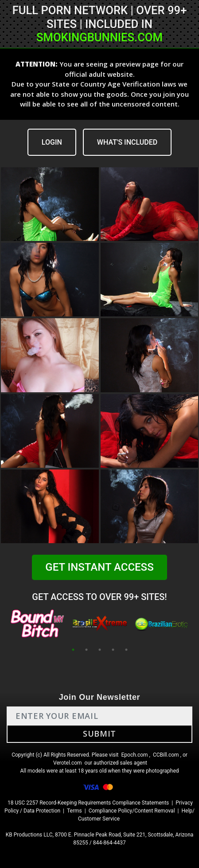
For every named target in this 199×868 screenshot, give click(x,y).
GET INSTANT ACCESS (99, 567)
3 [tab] (100, 650)
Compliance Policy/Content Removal (132, 811)
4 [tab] (113, 650)
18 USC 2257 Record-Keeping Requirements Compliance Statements (88, 803)
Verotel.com (68, 763)
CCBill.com (166, 755)
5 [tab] (126, 650)
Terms (74, 811)
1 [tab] (73, 650)
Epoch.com (134, 755)
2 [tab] (86, 650)
